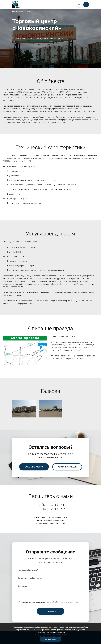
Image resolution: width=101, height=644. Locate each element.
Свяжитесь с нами (67, 467)
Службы (22, 11)
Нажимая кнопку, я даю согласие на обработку (51, 602)
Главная (15, 11)
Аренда (28, 11)
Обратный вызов (86, 5)
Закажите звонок (34, 467)
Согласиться (50, 639)
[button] (24, 409)
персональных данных (71, 602)
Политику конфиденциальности (50, 632)
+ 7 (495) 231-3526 (50, 505)
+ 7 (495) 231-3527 (50, 509)
